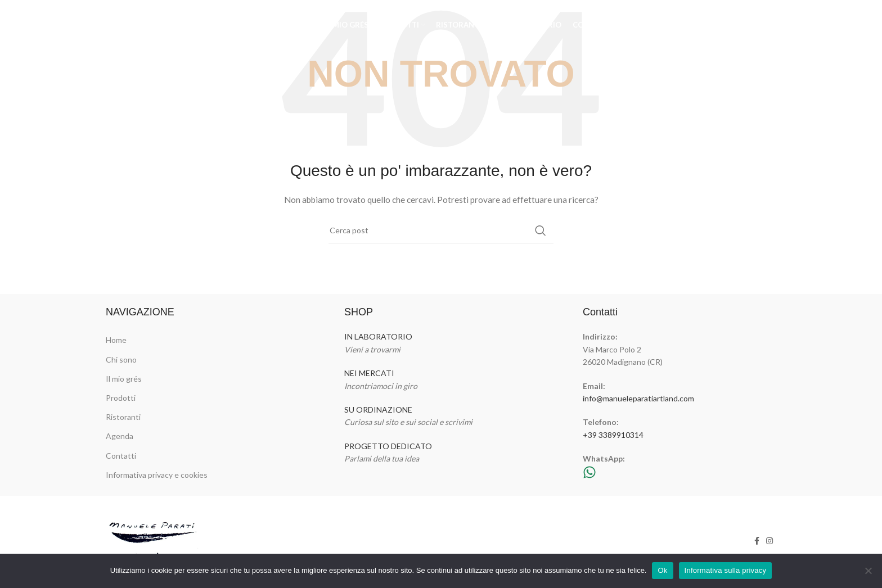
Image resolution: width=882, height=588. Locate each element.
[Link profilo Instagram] (768, 25)
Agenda (120, 436)
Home (116, 340)
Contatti (121, 456)
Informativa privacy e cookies (157, 475)
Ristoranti (123, 417)
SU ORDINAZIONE (378, 410)
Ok (662, 570)
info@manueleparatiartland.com (638, 398)
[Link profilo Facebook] (754, 25)
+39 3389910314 (613, 435)
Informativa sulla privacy (726, 570)
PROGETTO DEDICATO (388, 446)
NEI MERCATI (369, 373)
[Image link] (154, 539)
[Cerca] (441, 230)
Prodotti (121, 398)
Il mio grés (124, 379)
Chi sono (121, 359)
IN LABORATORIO (378, 336)
